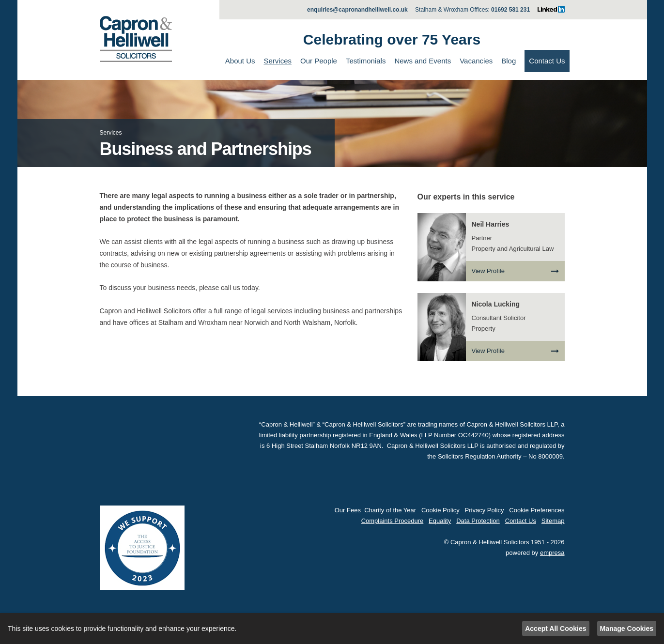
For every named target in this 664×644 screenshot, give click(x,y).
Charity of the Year (390, 510)
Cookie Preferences (537, 510)
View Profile (515, 271)
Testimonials (366, 61)
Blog (509, 61)
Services (278, 61)
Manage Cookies (627, 629)
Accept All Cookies (556, 629)
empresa (552, 553)
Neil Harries (491, 224)
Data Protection (478, 521)
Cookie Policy (440, 510)
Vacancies (476, 61)
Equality (440, 521)
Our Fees (348, 510)
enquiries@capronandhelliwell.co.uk (357, 10)
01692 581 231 (510, 10)
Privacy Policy (485, 510)
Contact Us (547, 61)
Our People (319, 61)
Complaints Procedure (393, 521)
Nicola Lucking (496, 304)
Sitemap (553, 521)
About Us (240, 61)
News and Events (423, 61)
